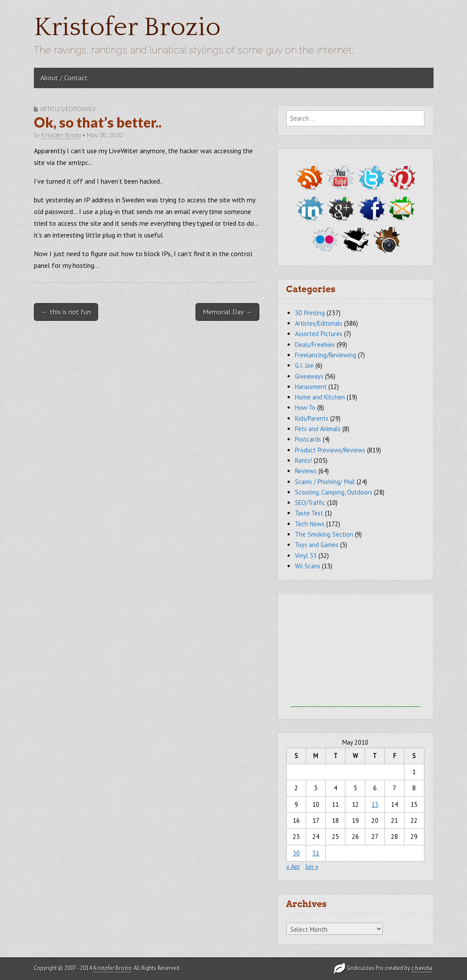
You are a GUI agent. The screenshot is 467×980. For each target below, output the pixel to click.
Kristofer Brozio (127, 28)
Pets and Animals (318, 429)
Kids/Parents (312, 418)
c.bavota (422, 968)
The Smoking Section (324, 534)
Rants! (303, 460)
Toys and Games (317, 545)
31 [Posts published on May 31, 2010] (316, 853)
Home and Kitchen (320, 397)
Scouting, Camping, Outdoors (334, 492)
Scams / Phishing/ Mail (325, 482)
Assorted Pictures (319, 334)
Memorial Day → (227, 312)
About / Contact (64, 78)
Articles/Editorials (68, 109)
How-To (305, 408)
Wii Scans (308, 566)
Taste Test (309, 513)
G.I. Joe (304, 365)
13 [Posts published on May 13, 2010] (375, 804)
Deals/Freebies (315, 345)
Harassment (311, 387)
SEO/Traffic (310, 503)
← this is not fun (66, 312)
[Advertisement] (355, 653)
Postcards (308, 439)
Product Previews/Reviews (330, 450)
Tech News (310, 524)
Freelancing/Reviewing (326, 355)
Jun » (312, 866)
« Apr (293, 866)
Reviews (306, 471)
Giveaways (309, 376)
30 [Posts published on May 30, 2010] (296, 853)
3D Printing (310, 313)
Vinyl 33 (306, 556)
